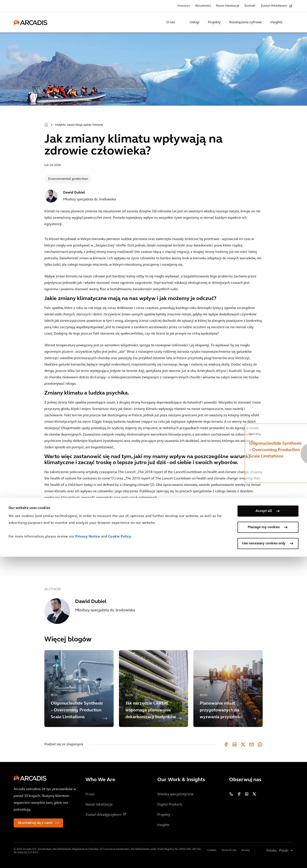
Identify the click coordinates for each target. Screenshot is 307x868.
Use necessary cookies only (264, 855)
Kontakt (250, 6)
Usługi (194, 22)
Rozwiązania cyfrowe (245, 22)
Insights (276, 22)
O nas (171, 22)
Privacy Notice (88, 848)
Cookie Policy (120, 848)
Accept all (264, 822)
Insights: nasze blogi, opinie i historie (79, 125)
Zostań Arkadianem (274, 6)
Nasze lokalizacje (228, 6)
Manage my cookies (264, 839)
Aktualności (203, 6)
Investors (184, 6)
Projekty (214, 22)
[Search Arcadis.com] (291, 22)
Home (46, 125)
